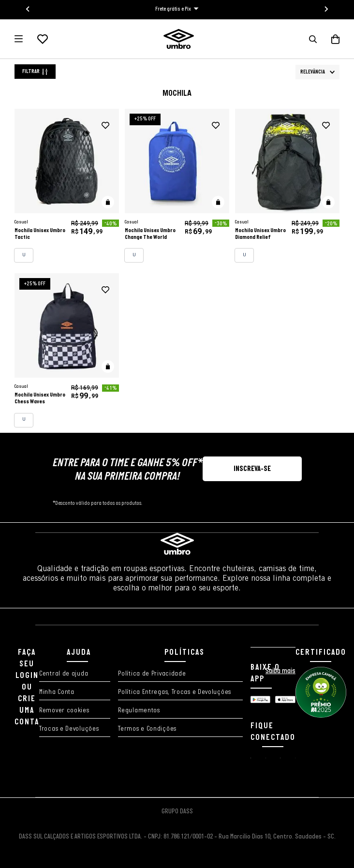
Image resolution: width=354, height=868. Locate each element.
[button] (313, 39)
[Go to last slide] (28, 9)
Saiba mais (280, 671)
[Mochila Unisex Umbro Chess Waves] (67, 350)
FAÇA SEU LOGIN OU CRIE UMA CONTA (27, 687)
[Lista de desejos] (43, 39)
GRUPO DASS (177, 812)
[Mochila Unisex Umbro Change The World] (177, 186)
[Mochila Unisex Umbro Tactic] (67, 186)
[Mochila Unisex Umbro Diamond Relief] (287, 186)
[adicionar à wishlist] (105, 126)
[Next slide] (326, 9)
